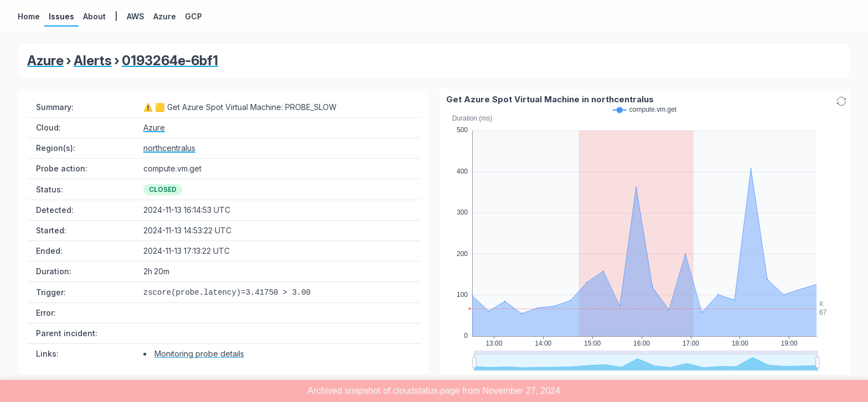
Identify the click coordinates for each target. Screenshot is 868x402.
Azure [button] (165, 16)
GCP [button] (193, 16)
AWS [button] (136, 16)
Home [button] (29, 16)
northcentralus (169, 148)
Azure (45, 61)
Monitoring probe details (199, 354)
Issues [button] (61, 16)
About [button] (94, 16)
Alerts (93, 61)
